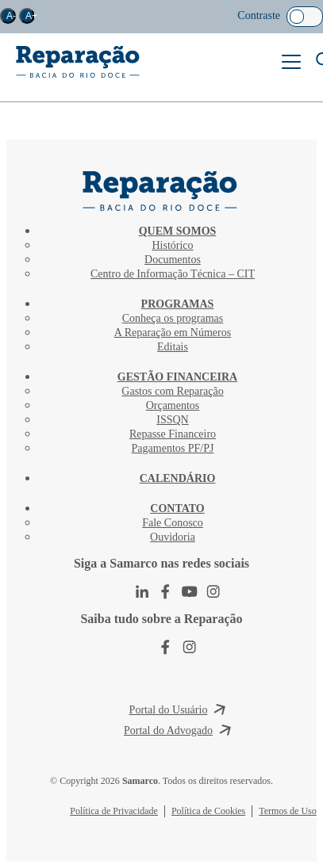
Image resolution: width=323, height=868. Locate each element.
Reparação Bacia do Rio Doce (78, 62)
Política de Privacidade (114, 811)
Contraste (259, 15)
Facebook (166, 591)
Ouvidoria (173, 537)
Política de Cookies (208, 811)
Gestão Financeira (177, 377)
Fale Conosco (173, 523)
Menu (291, 62)
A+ (30, 16)
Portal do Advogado (168, 730)
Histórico (172, 245)
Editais (173, 347)
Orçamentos (173, 405)
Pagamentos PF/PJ (173, 448)
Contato (177, 509)
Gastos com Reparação (172, 391)
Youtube (190, 591)
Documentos (173, 260)
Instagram (213, 591)
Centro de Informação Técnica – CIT (173, 274)
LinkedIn (142, 591)
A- (11, 16)
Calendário (178, 478)
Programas (178, 304)
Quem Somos (178, 231)
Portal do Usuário (169, 710)
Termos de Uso (287, 811)
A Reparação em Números (173, 333)
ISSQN (172, 420)
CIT (162, 191)
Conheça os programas (173, 318)
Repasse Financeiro (173, 434)
